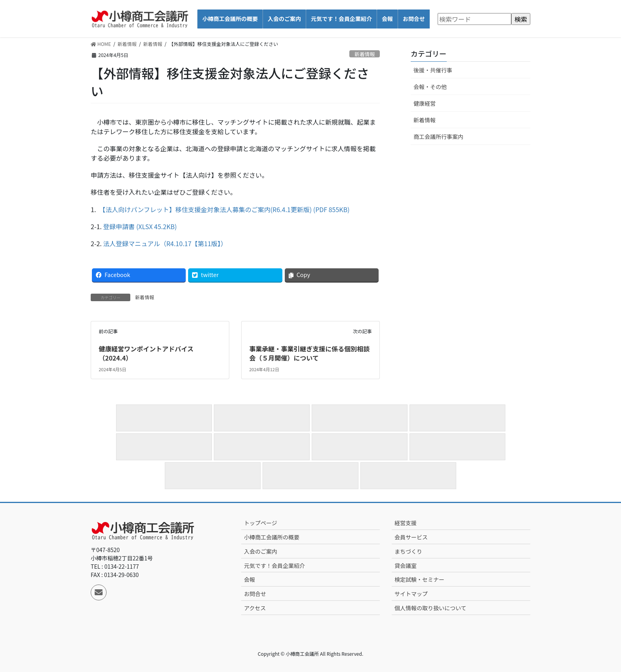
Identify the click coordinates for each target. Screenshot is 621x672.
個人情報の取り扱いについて (431, 608)
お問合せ (255, 594)
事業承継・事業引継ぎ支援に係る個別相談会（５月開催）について (309, 353)
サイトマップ (411, 594)
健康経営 (425, 103)
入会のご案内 (261, 551)
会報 (250, 579)
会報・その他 (430, 87)
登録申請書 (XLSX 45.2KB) (140, 226)
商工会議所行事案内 (438, 137)
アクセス (255, 608)
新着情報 (365, 54)
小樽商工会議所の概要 (272, 537)
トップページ (261, 523)
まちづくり (408, 551)
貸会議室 (406, 566)
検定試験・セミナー (419, 579)
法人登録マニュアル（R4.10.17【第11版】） (166, 243)
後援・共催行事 (433, 70)
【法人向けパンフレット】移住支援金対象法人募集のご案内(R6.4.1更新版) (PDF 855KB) (226, 209)
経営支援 (406, 523)
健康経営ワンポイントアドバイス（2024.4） (146, 353)
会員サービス (411, 537)
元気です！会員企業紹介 (274, 566)
